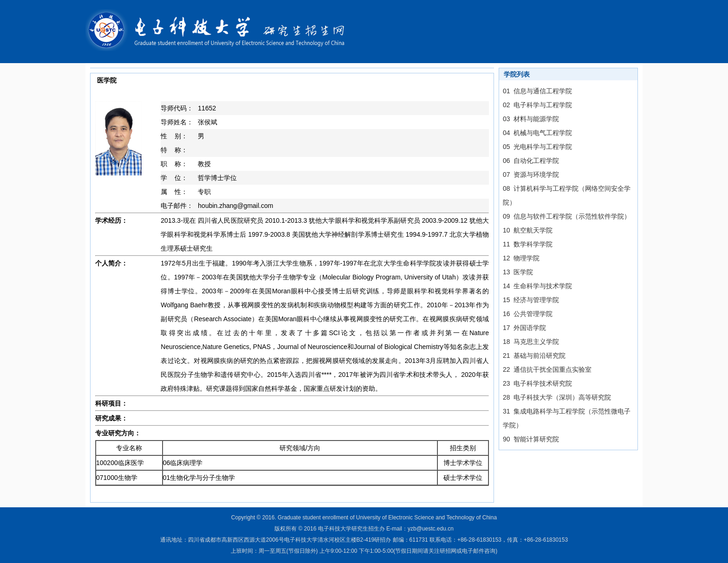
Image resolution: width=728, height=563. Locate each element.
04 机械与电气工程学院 (537, 133)
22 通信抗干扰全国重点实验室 (547, 369)
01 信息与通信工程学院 (537, 91)
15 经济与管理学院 (531, 300)
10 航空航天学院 (528, 230)
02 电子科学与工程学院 (537, 105)
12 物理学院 (521, 258)
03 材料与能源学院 (531, 119)
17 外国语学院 (524, 328)
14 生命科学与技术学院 (537, 286)
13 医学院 (518, 272)
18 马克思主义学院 (531, 342)
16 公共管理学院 (528, 314)
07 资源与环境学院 (531, 175)
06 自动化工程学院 (531, 161)
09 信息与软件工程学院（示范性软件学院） (567, 216)
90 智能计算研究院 (531, 439)
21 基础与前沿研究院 (534, 356)
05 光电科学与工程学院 (537, 147)
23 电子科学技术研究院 (537, 383)
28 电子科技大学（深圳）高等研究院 (557, 397)
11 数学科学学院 (528, 244)
